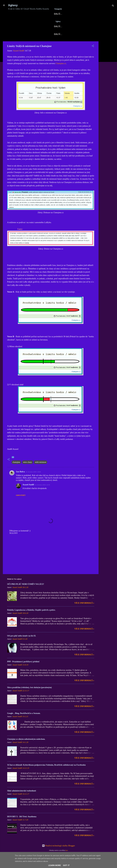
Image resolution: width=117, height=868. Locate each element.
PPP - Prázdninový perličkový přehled (23, 669)
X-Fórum (50, 21)
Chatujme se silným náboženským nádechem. (26, 746)
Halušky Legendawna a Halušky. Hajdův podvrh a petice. (31, 617)
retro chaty (28, 469)
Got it (66, 865)
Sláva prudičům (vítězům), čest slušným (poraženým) (29, 695)
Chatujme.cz (61, 71)
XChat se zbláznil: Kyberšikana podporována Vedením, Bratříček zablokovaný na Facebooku (46, 772)
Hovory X (76, 34)
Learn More (55, 865)
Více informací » (84, 610)
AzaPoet (61, 34)
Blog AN (64, 21)
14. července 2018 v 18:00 (33, 479)
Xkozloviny (46, 34)
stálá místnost (41, 469)
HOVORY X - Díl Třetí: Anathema (22, 824)
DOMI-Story (34, 41)
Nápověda (83, 41)
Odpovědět (21, 503)
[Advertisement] (107, 81)
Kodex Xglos (66, 41)
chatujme (16, 469)
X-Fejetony (16, 41)
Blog (32, 34)
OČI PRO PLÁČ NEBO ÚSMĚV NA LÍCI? (26, 591)
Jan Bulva (20, 479)
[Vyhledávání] (113, 6)
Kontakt (50, 41)
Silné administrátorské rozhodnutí (22, 798)
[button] (93, 53)
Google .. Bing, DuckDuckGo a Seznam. (24, 720)
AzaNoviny (35, 21)
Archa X (77, 21)
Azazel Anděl (28, 492)
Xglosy (13, 5)
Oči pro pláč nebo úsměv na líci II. (22, 643)
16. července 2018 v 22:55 (42, 492)
